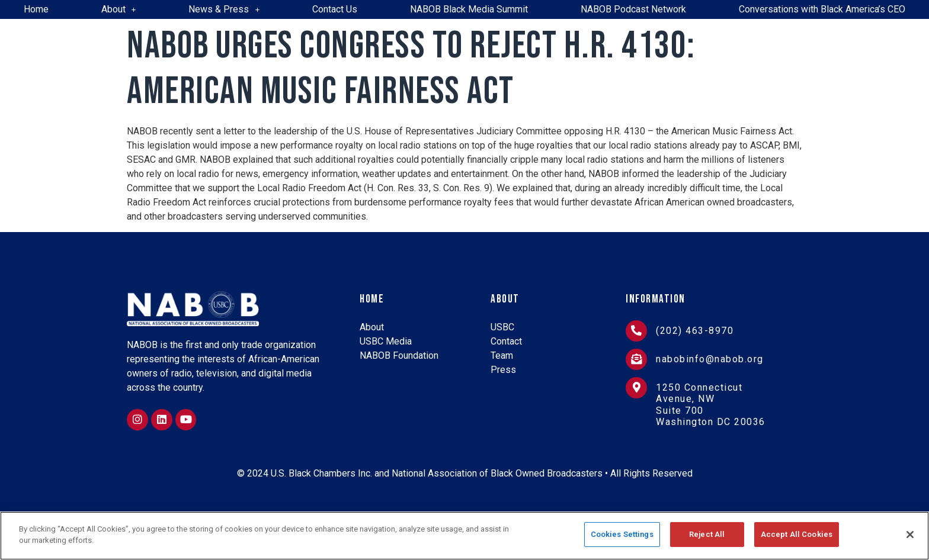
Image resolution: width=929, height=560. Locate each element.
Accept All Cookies (797, 535)
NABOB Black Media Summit (469, 9)
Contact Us (335, 9)
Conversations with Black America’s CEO (822, 9)
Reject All (707, 535)
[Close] (910, 535)
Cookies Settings (622, 535)
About (119, 9)
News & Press (224, 9)
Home (36, 9)
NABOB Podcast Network (633, 9)
